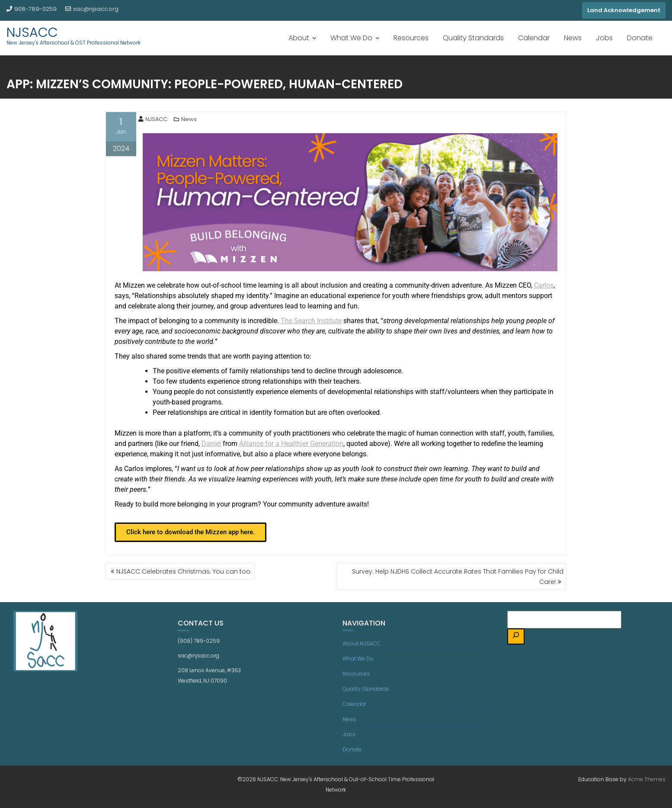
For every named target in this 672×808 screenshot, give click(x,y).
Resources (411, 38)
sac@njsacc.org (92, 9)
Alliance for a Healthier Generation (291, 444)
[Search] (516, 636)
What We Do (351, 38)
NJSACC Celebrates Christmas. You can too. (184, 571)
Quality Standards (473, 38)
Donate (640, 38)
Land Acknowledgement (624, 10)
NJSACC (32, 32)
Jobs (604, 38)
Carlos (544, 285)
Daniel (211, 444)
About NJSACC (362, 643)
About (299, 38)
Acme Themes (647, 779)
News (573, 38)
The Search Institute (311, 321)
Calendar (534, 38)
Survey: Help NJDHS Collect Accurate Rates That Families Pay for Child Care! (458, 577)
